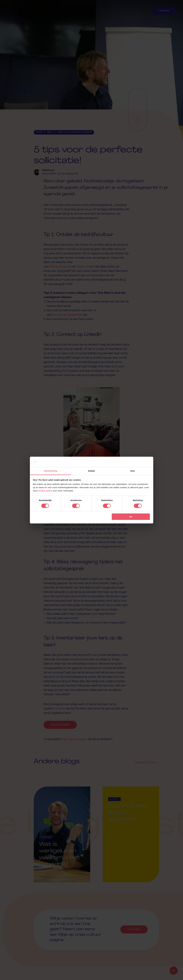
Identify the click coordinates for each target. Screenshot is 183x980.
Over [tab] (133, 471)
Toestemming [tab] (50, 471)
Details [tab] (92, 471)
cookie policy (45, 491)
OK (131, 517)
